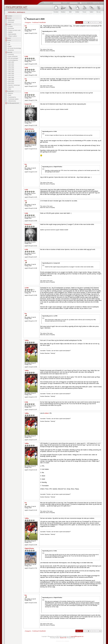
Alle (100, 22)
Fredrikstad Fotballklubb (39, 22)
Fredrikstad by (12, 97)
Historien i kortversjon (14, 85)
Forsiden (10, 16)
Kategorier (28, 22)
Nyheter (9, 18)
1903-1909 (11, 62)
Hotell (10, 95)
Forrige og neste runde (14, 30)
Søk (9, 44)
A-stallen (10, 26)
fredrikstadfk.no (12, 12)
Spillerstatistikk (12, 34)
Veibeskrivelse (12, 101)
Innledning (11, 54)
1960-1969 (11, 74)
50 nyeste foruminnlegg (14, 48)
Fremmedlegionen (13, 60)
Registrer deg (96, 3)
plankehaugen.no (21, 12)
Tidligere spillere (12, 36)
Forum (9, 40)
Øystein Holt (63, 638)
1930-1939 (11, 68)
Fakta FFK (11, 87)
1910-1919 (11, 64)
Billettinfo (11, 93)
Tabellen (10, 32)
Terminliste (11, 28)
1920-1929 (11, 66)
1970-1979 (11, 76)
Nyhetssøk (11, 22)
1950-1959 (11, 72)
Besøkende (10, 91)
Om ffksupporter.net (13, 103)
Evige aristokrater (13, 56)
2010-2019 (11, 83)
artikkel (47, 413)
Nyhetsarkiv (11, 20)
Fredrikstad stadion (13, 99)
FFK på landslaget (13, 58)
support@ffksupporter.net (77, 636)
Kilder (10, 89)
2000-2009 (11, 81)
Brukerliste (11, 50)
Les (9, 42)
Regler (10, 46)
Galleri (9, 38)
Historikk (10, 52)
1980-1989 (11, 77)
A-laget (9, 24)
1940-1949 (11, 70)
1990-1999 (11, 79)
